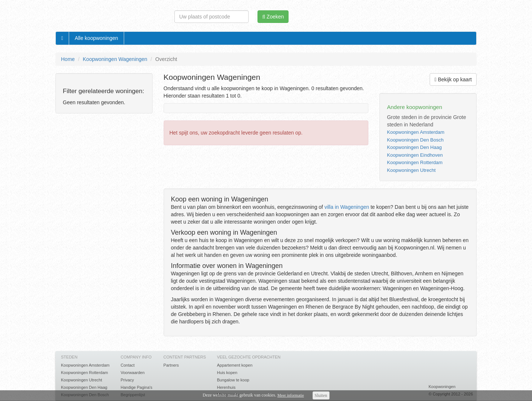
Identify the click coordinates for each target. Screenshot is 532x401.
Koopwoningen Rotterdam (415, 162)
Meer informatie (291, 395)
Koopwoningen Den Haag (414, 147)
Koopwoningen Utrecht (411, 170)
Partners (171, 365)
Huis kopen (227, 373)
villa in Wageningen (347, 207)
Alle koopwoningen (96, 38)
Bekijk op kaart (453, 79)
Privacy (127, 380)
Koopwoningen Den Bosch (415, 140)
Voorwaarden (132, 373)
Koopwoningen (442, 387)
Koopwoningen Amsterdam (415, 132)
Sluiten (321, 395)
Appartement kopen (235, 365)
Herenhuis (226, 387)
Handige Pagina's (136, 387)
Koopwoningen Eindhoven (415, 155)
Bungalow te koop (233, 380)
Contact (127, 365)
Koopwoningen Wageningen (115, 59)
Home (68, 59)
